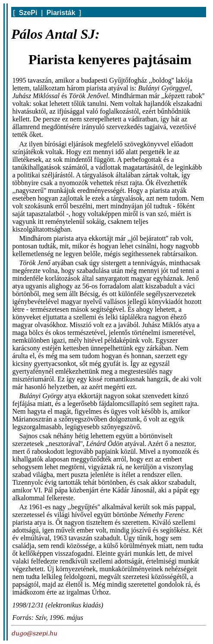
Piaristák (61, 13)
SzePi (28, 13)
